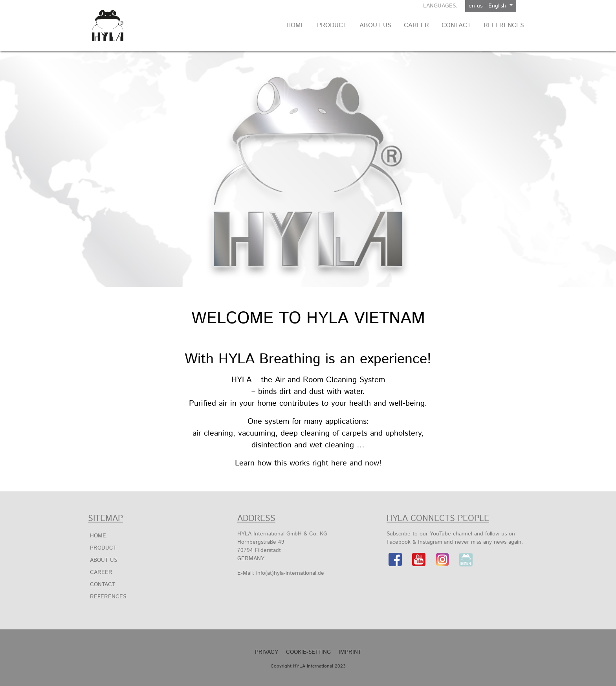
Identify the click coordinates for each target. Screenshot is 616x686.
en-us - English (488, 6)
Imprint (350, 652)
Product (103, 548)
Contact (103, 585)
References (108, 597)
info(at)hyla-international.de (290, 573)
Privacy (267, 652)
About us (104, 560)
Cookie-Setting (308, 652)
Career (101, 572)
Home (98, 536)
